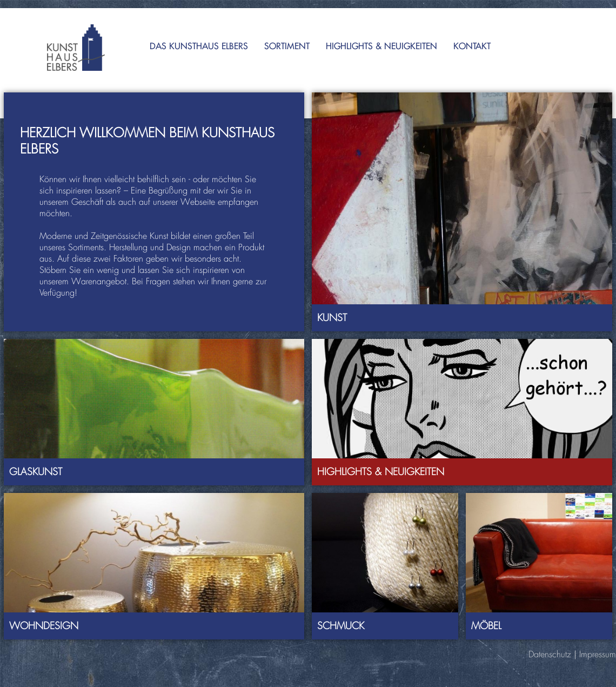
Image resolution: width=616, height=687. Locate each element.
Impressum (598, 654)
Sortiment (287, 46)
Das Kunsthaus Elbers (199, 46)
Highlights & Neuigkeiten (381, 46)
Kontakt (472, 46)
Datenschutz (550, 654)
